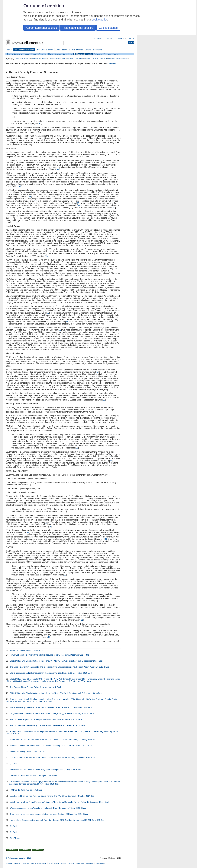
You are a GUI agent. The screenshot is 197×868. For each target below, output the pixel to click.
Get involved (78, 50)
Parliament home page (22, 58)
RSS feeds (120, 38)
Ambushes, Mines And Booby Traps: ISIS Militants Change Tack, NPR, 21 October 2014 (48, 746)
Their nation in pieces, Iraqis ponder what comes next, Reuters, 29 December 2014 (46, 814)
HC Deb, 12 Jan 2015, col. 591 (23, 790)
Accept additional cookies (41, 28)
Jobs (50, 863)
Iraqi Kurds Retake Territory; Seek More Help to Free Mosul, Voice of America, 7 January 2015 (51, 740)
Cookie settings (108, 28)
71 (114, 207)
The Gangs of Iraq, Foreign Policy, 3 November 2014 (33, 687)
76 (21, 317)
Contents (112, 64)
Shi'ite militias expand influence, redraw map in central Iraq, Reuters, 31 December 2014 (49, 673)
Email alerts (109, 38)
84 (79, 501)
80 (104, 400)
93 (49, 637)
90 (65, 575)
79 (97, 372)
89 (106, 539)
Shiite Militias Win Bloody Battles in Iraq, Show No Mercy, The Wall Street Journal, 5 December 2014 (54, 661)
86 (46, 524)
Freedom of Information (39, 863)
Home (9, 50)
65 (20, 186)
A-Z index (9, 863)
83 (111, 461)
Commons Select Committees (118, 58)
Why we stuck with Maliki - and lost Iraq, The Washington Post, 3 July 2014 (43, 770)
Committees (67, 54)
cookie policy (100, 20)
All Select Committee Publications (96, 58)
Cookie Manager (100, 863)
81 (77, 448)
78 (60, 330)
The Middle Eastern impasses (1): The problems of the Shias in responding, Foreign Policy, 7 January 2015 (57, 667)
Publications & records (83, 54)
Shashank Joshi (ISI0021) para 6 (24, 651)
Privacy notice (80, 863)
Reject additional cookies (78, 28)
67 (35, 201)
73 (47, 256)
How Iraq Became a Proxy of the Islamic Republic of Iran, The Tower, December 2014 (47, 655)
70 (25, 207)
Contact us (131, 38)
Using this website (60, 863)
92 (82, 620)
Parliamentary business (24, 50)
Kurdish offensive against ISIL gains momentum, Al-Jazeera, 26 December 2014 (45, 725)
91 (96, 601)
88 (28, 532)
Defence (8, 60)
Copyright (71, 863)
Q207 (12, 838)
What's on (42, 54)
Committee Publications (75, 58)
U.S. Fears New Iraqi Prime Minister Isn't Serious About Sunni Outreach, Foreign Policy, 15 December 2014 (57, 802)
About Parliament (63, 50)
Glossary (17, 863)
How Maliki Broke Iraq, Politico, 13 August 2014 (31, 776)
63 (40, 123)
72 (17, 222)
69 (79, 205)
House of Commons (14, 54)
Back (41, 651)
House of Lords (30, 54)
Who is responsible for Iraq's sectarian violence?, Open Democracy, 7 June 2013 (45, 808)
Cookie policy (90, 863)
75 (48, 313)
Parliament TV (99, 54)
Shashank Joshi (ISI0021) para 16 (25, 752)
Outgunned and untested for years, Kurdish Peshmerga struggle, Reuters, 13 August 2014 (49, 713)
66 (30, 197)
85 (65, 511)
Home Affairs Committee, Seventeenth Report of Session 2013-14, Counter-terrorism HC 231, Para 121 (55, 820)
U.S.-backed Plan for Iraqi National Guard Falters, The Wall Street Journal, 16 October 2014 (50, 758)
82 (110, 456)
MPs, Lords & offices (45, 50)
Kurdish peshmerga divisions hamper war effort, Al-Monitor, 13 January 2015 (44, 719)
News (109, 54)
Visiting (88, 50)
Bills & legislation (54, 54)
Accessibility (98, 38)
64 (58, 169)
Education (97, 50)
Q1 (11, 764)
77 (67, 322)
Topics (116, 54)
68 (78, 203)
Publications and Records (57, 58)
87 (50, 526)
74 (104, 303)
